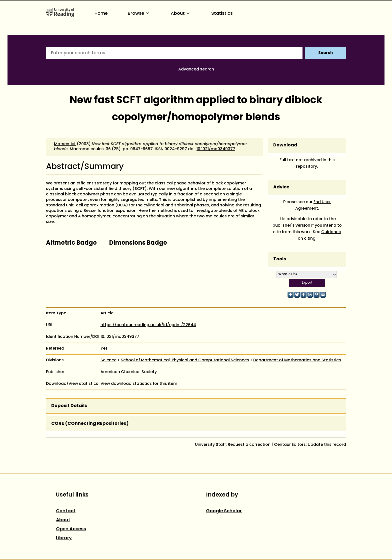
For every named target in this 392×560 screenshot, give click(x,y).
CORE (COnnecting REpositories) (90, 424)
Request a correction (249, 445)
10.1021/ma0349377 (216, 149)
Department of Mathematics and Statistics (297, 360)
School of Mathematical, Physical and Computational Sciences (185, 360)
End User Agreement (313, 205)
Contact (66, 511)
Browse (139, 14)
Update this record (327, 445)
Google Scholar (224, 511)
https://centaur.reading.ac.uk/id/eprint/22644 (148, 325)
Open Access (71, 529)
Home (101, 14)
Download (285, 145)
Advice (281, 187)
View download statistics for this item (139, 384)
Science (108, 360)
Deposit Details (69, 406)
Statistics (222, 14)
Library (64, 538)
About (181, 14)
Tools (280, 259)
